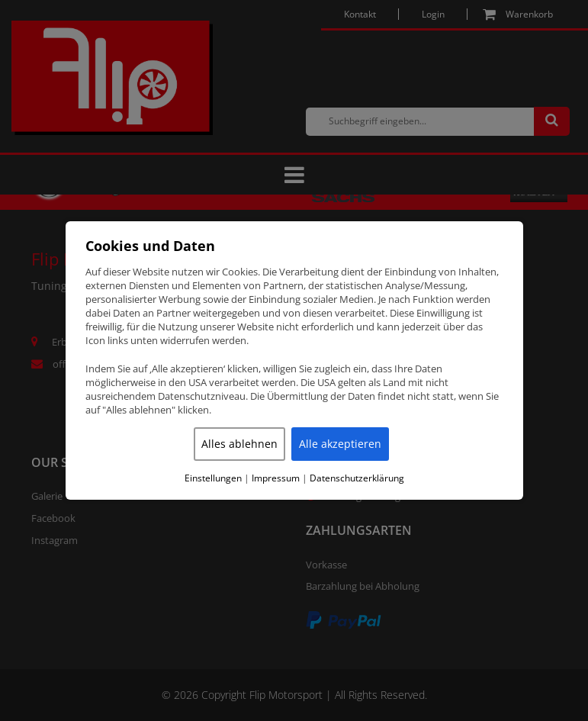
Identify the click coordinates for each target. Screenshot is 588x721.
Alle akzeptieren (340, 444)
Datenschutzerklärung (357, 478)
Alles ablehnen (239, 444)
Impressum (276, 478)
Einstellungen (213, 478)
